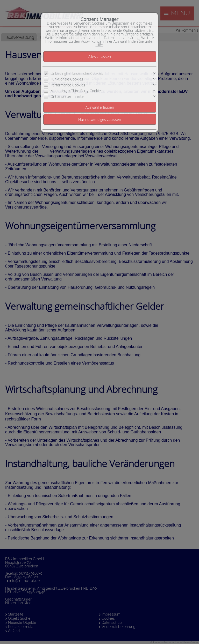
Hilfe (99, 45)
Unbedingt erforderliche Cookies (77, 73)
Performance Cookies (68, 85)
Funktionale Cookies (67, 79)
